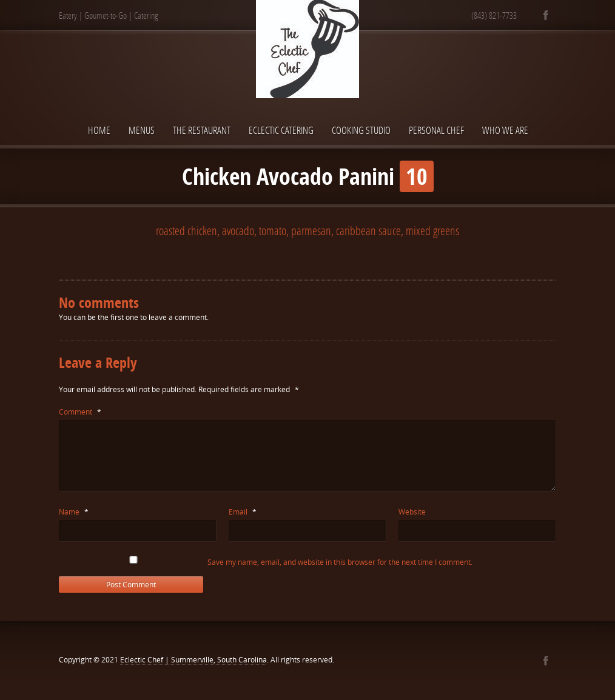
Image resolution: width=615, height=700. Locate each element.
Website (412, 512)
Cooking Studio (361, 130)
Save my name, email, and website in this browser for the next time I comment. (340, 562)
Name (74, 512)
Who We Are (505, 130)
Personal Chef (436, 130)
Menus (142, 130)
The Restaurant (202, 130)
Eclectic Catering (281, 130)
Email (243, 512)
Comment (80, 412)
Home (99, 130)
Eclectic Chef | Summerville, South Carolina (193, 660)
